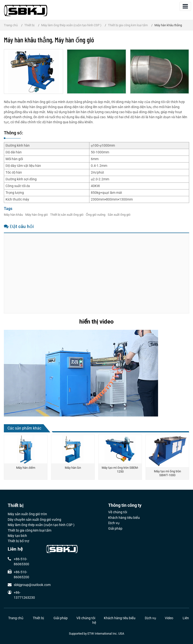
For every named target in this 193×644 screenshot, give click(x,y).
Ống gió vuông (96, 215)
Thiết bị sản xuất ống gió (67, 215)
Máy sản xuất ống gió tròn (27, 514)
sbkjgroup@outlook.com (32, 585)
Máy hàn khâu (13, 215)
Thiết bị (29, 25)
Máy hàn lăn (73, 468)
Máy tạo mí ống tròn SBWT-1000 (167, 473)
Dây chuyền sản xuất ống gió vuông (34, 520)
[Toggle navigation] (185, 6)
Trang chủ (11, 25)
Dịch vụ (114, 523)
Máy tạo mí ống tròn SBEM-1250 (120, 470)
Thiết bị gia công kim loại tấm (128, 25)
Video (169, 618)
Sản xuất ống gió (119, 215)
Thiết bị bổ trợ (18, 541)
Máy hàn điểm (26, 468)
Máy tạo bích (17, 536)
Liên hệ (15, 549)
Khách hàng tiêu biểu (124, 518)
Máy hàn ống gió (37, 215)
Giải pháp (115, 529)
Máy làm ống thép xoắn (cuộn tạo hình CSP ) (71, 25)
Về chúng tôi (118, 512)
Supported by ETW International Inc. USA (96, 634)
